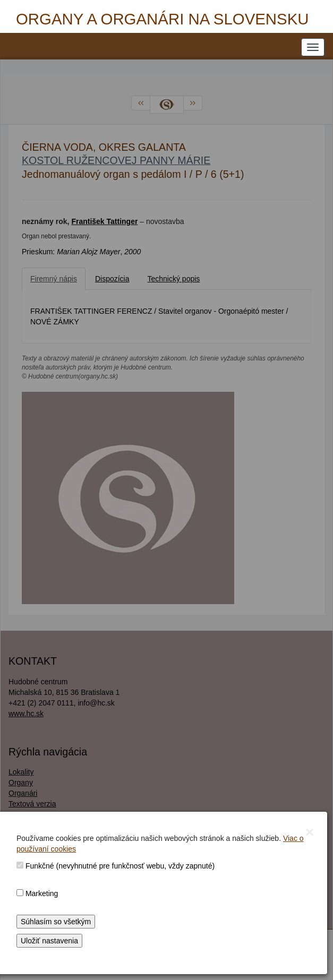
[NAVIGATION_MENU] (313, 47)
